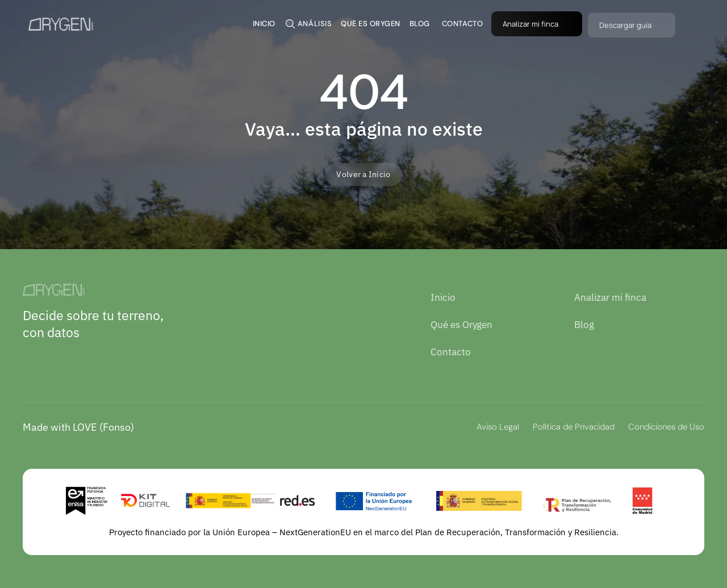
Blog (584, 325)
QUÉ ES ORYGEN (371, 24)
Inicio (443, 297)
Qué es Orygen (461, 325)
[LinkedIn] (32, 359)
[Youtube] (81, 359)
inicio (264, 24)
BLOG (420, 24)
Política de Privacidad (574, 427)
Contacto (451, 352)
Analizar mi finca (610, 297)
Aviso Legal (498, 427)
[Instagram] (56, 359)
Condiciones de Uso (666, 427)
